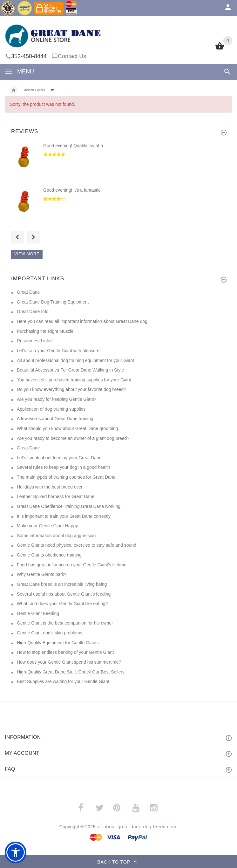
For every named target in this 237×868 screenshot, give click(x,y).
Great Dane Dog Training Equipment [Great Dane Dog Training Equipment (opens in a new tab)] (53, 302)
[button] (16, 852)
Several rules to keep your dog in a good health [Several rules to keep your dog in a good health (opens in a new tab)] (63, 467)
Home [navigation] (14, 90)
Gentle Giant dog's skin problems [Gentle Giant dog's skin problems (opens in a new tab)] (50, 633)
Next (33, 237)
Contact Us (72, 56)
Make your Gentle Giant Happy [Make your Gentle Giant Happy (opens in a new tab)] (47, 526)
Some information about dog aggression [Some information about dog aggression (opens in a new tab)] (56, 536)
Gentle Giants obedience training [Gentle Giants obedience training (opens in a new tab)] (49, 555)
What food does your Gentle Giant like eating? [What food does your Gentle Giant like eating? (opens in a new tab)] (62, 604)
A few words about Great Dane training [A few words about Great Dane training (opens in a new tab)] (55, 419)
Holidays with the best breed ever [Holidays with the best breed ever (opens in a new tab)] (50, 487)
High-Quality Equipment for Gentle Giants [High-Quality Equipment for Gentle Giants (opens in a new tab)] (58, 643)
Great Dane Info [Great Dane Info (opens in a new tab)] (33, 311)
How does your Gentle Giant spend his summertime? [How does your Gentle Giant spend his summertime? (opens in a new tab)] (69, 662)
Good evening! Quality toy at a (73, 146)
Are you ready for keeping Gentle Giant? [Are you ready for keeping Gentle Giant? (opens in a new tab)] (57, 399)
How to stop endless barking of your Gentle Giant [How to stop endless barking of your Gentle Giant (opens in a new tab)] (65, 652)
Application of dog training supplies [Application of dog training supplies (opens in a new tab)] (51, 409)
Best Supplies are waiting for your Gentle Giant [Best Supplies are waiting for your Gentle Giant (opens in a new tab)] (63, 681)
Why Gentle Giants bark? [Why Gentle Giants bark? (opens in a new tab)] (42, 574)
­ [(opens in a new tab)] (84, 808)
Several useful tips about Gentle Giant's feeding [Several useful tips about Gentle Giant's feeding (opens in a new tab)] (64, 594)
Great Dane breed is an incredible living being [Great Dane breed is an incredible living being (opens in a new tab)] (62, 584)
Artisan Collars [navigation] (34, 90)
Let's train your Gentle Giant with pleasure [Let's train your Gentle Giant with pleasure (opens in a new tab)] (58, 351)
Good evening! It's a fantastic (72, 190)
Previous (17, 237)
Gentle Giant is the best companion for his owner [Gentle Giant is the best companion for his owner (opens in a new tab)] (65, 623)
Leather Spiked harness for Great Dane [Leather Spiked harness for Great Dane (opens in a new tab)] (56, 496)
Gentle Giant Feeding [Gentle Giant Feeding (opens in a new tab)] (38, 613)
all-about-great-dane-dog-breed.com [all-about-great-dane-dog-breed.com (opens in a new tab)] (137, 827)
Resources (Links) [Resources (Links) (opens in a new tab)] (35, 341)
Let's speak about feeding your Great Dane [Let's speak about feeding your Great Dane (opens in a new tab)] (59, 458)
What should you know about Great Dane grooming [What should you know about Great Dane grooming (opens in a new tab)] (67, 428)
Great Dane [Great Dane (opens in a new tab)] (28, 292)
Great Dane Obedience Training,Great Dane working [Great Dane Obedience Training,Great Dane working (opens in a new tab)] (69, 506)
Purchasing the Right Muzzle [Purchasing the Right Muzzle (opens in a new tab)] (45, 331)
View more (27, 254)
